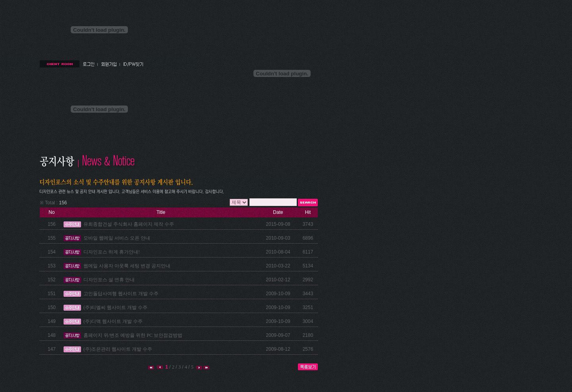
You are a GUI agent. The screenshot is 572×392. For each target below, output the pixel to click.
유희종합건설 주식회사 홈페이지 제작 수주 (129, 224)
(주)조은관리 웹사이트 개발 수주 (118, 349)
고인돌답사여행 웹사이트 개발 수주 (121, 294)
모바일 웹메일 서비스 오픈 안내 (117, 238)
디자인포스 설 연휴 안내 (109, 280)
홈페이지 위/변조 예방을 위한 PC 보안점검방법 (133, 335)
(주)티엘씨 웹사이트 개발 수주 (115, 307)
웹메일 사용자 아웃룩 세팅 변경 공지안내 (127, 266)
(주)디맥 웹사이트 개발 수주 (113, 321)
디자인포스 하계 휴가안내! (112, 252)
